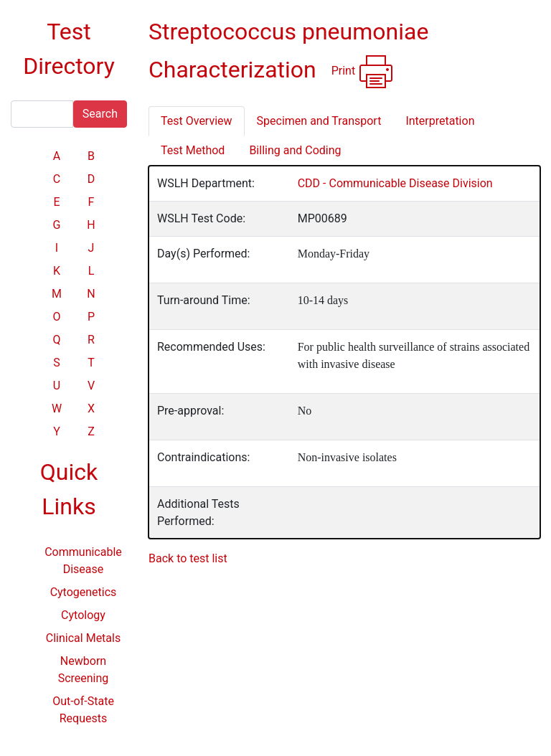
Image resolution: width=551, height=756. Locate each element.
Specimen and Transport (319, 121)
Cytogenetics (84, 592)
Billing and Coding (295, 150)
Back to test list (188, 558)
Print (363, 72)
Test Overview (197, 121)
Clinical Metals (83, 638)
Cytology (83, 615)
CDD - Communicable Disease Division (395, 183)
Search (100, 114)
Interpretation (440, 121)
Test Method (193, 150)
